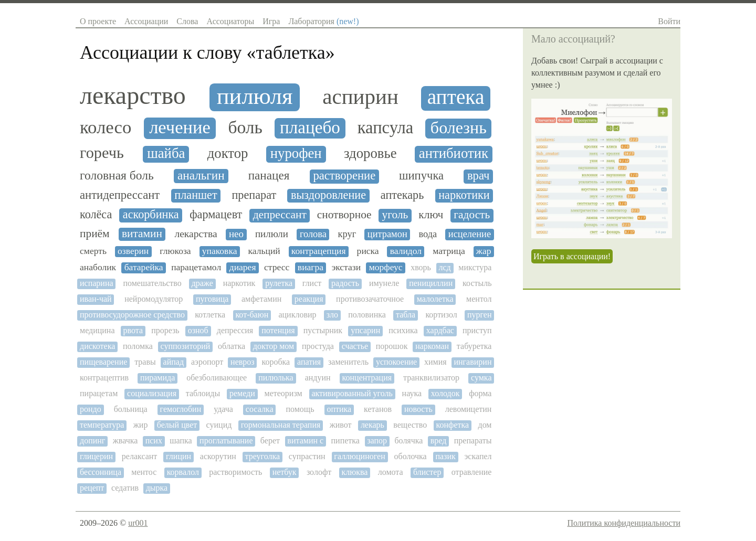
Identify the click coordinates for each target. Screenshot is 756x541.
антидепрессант (120, 195)
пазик (445, 456)
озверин (133, 251)
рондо (91, 409)
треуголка (262, 456)
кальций (264, 251)
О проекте (98, 21)
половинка (367, 315)
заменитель (348, 362)
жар (484, 251)
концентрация (367, 378)
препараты (473, 441)
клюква (355, 472)
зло (332, 315)
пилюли (272, 234)
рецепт (92, 488)
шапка (181, 441)
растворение (344, 176)
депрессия (235, 330)
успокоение (396, 362)
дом (485, 425)
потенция (278, 330)
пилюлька (276, 378)
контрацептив (104, 378)
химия (435, 362)
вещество (410, 425)
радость (345, 283)
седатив (125, 488)
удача (223, 409)
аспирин (360, 97)
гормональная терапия (281, 425)
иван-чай (96, 299)
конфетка (453, 425)
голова (313, 234)
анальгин (201, 176)
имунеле (384, 283)
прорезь (165, 330)
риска (368, 251)
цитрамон (387, 234)
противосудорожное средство (132, 315)
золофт (319, 472)
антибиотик (454, 153)
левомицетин (469, 409)
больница (131, 409)
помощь (300, 409)
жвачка (125, 441)
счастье (355, 346)
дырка (157, 488)
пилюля (255, 96)
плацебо (310, 128)
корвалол (183, 472)
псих (154, 441)
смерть (93, 251)
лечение (180, 127)
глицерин (96, 456)
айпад (174, 362)
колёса (96, 215)
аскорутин (218, 456)
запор (377, 441)
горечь (102, 153)
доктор (228, 153)
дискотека (97, 346)
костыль (477, 283)
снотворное (344, 215)
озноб (198, 330)
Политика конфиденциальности (624, 523)
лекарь (372, 425)
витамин (142, 234)
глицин (178, 456)
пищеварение (103, 362)
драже (202, 283)
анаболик (98, 267)
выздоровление (328, 195)
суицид (219, 425)
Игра (271, 21)
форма (480, 393)
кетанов (378, 409)
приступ (477, 330)
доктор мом (274, 346)
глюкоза (175, 251)
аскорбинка (151, 215)
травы (145, 362)
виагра (311, 267)
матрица (449, 251)
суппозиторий (185, 346)
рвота (133, 330)
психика (403, 330)
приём (95, 234)
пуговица (212, 299)
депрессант (280, 215)
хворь (421, 267)
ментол (479, 299)
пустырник (323, 330)
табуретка (474, 346)
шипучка (421, 176)
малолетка (435, 299)
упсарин (365, 330)
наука (412, 393)
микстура (475, 267)
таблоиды (203, 393)
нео (236, 234)
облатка (232, 346)
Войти (669, 21)
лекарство (133, 96)
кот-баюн (252, 315)
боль (245, 128)
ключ (431, 215)
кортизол (441, 315)
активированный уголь (352, 393)
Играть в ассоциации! (572, 256)
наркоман (432, 346)
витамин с (305, 441)
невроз (243, 362)
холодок (445, 393)
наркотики (464, 195)
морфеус (386, 267)
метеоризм (283, 393)
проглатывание (226, 441)
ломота (391, 472)
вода (428, 234)
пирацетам (99, 393)
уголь (395, 215)
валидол (406, 251)
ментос (144, 472)
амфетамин (261, 299)
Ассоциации (146, 21)
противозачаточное (370, 299)
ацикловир (297, 315)
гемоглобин (181, 409)
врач (479, 176)
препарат (254, 195)
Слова (187, 21)
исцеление (470, 234)
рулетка (279, 283)
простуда (318, 346)
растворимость (235, 472)
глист (312, 283)
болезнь (459, 128)
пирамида (157, 378)
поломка (138, 346)
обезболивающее (217, 378)
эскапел (478, 456)
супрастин (307, 456)
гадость (472, 215)
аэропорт (207, 362)
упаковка (220, 251)
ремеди (242, 393)
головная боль (117, 176)
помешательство (152, 283)
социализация (152, 393)
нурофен (296, 153)
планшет (196, 195)
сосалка (260, 409)
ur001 (138, 523)
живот (341, 425)
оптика (339, 409)
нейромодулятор (154, 299)
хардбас (440, 330)
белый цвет (177, 425)
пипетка (345, 441)
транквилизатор (431, 378)
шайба (166, 153)
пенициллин (431, 283)
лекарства (196, 234)
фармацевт (216, 215)
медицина (97, 330)
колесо (106, 128)
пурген (480, 315)
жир (141, 425)
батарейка (144, 267)
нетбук (285, 472)
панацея (269, 176)
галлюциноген (359, 456)
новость (418, 409)
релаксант (140, 456)
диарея (243, 267)
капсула (386, 128)
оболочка (411, 456)
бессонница (101, 472)
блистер (427, 472)
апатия (309, 362)
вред (439, 441)
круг (347, 234)
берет (270, 441)
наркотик (239, 283)
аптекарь (402, 195)
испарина (97, 283)
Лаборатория (323, 21)
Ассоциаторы (230, 21)
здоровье (370, 153)
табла (406, 315)
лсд (445, 267)
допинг (92, 441)
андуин (318, 378)
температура (102, 425)
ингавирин (472, 362)
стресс (277, 267)
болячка (408, 441)
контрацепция (319, 251)
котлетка (210, 315)
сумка (481, 378)
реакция (309, 299)
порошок (392, 346)
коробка (276, 362)
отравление (472, 472)
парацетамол (196, 267)
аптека (456, 97)
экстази (346, 267)
